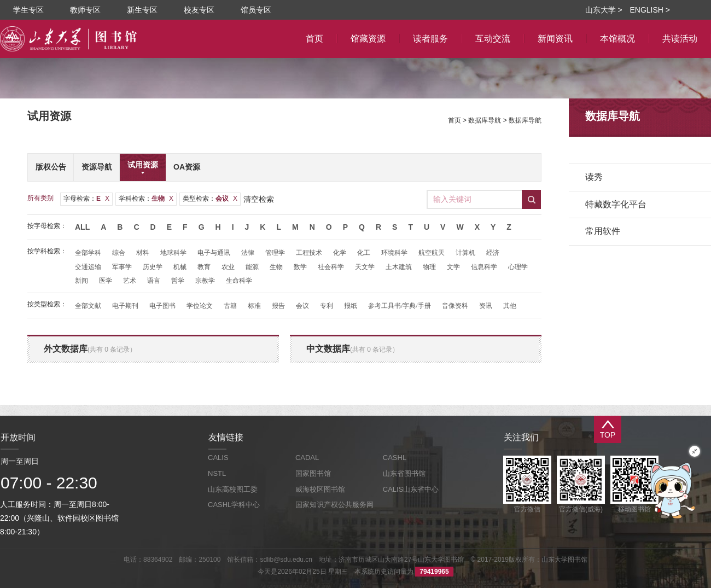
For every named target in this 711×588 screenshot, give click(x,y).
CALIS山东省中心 (411, 489)
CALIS (218, 458)
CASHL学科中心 (234, 505)
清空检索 (259, 199)
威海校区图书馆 (320, 489)
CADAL (307, 458)
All (82, 227)
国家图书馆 (313, 473)
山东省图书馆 (404, 473)
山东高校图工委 (233, 489)
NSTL (217, 473)
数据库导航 (485, 120)
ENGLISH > (650, 10)
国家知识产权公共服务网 (334, 505)
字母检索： (86, 199)
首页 (454, 120)
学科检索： (146, 199)
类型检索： (210, 199)
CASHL (395, 458)
